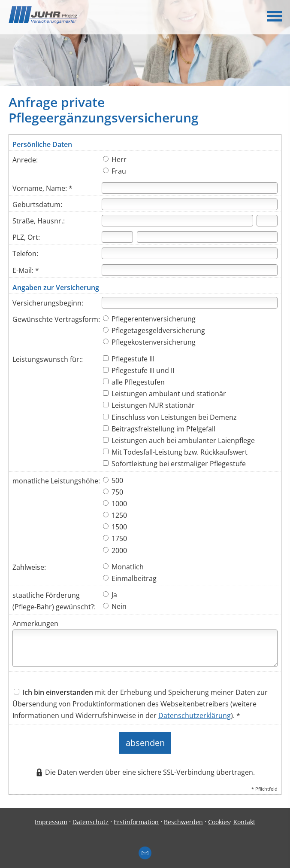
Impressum (51, 816)
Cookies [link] (219, 816)
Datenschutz (91, 816)
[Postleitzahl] (118, 237)
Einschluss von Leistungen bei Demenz (170, 417)
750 (113, 492)
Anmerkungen (35, 623)
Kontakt (244, 816)
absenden (145, 740)
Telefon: (25, 254)
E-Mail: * (26, 270)
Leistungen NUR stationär (149, 405)
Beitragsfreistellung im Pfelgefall (159, 429)
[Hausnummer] (267, 221)
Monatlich (123, 567)
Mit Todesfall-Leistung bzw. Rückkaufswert (175, 452)
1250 (115, 515)
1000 (115, 504)
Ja (110, 595)
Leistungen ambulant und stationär (165, 394)
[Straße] (177, 221)
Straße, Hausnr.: (39, 221)
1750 (115, 538)
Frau (115, 171)
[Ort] (207, 237)
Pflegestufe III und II (139, 370)
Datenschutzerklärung (195, 715)
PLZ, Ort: (26, 237)
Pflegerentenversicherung (149, 319)
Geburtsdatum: (37, 205)
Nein (115, 606)
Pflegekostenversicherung (149, 342)
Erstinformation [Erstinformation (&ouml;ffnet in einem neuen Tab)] (136, 816)
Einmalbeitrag (130, 578)
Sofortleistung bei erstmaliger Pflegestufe (174, 464)
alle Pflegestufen (134, 382)
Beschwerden (183, 816)
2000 (115, 550)
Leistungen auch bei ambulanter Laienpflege (179, 440)
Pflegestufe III (129, 359)
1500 (115, 527)
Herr (115, 159)
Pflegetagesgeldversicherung (154, 330)
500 (113, 480)
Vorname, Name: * (42, 188)
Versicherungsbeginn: (48, 303)
